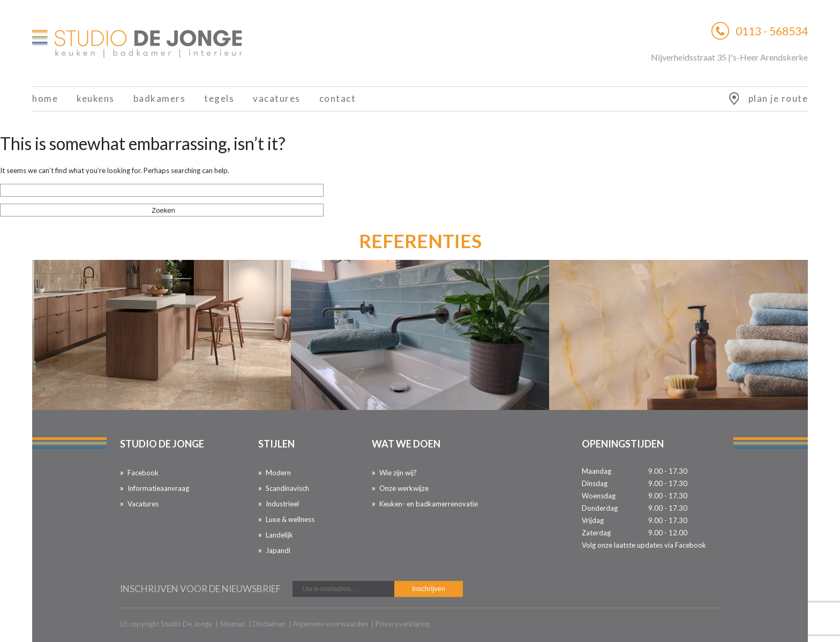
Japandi (278, 550)
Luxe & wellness (290, 519)
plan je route (778, 98)
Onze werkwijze (404, 488)
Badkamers (160, 98)
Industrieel (282, 504)
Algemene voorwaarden (331, 624)
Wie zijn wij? (398, 473)
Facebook (143, 473)
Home (45, 98)
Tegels (219, 98)
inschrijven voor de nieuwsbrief (200, 589)
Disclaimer (269, 624)
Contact (338, 98)
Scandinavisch (287, 488)
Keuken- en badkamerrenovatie (429, 504)
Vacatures (277, 98)
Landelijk (279, 535)
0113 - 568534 (772, 31)
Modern (278, 473)
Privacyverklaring (403, 624)
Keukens (96, 98)
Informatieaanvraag (158, 488)
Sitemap (232, 624)
